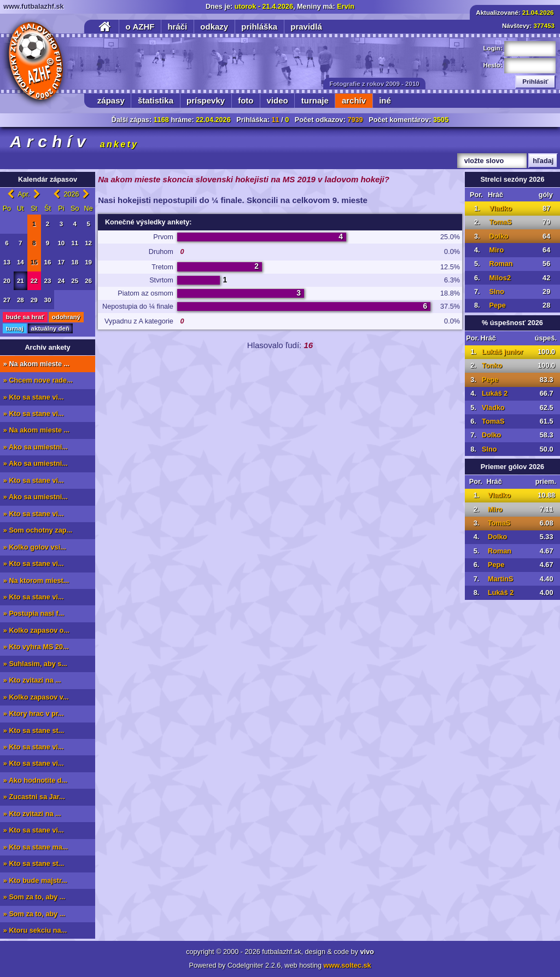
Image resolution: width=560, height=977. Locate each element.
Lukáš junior (502, 352)
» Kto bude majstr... (35, 881)
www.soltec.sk (348, 966)
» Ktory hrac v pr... (34, 714)
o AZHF (140, 27)
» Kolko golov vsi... (35, 547)
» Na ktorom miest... (36, 581)
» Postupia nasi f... (34, 614)
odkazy (214, 27)
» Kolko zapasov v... (36, 697)
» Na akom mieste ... (36, 364)
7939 (355, 120)
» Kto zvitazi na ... (32, 680)
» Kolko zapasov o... (36, 631)
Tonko (492, 366)
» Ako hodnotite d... (35, 781)
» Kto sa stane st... (34, 731)
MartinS (501, 579)
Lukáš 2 (495, 394)
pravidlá (306, 27)
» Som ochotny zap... (38, 530)
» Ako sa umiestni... (36, 447)
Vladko (500, 209)
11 (275, 120)
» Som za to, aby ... (34, 897)
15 (34, 262)
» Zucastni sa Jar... (34, 797)
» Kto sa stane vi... (34, 397)
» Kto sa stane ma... (36, 847)
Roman (501, 264)
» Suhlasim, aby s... (35, 664)
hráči (177, 27)
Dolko (498, 236)
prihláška (259, 27)
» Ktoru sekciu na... (35, 930)
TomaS (500, 222)
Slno (497, 292)
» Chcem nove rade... (38, 380)
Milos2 (500, 278)
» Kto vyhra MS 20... (36, 647)
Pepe (497, 305)
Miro (496, 250)
